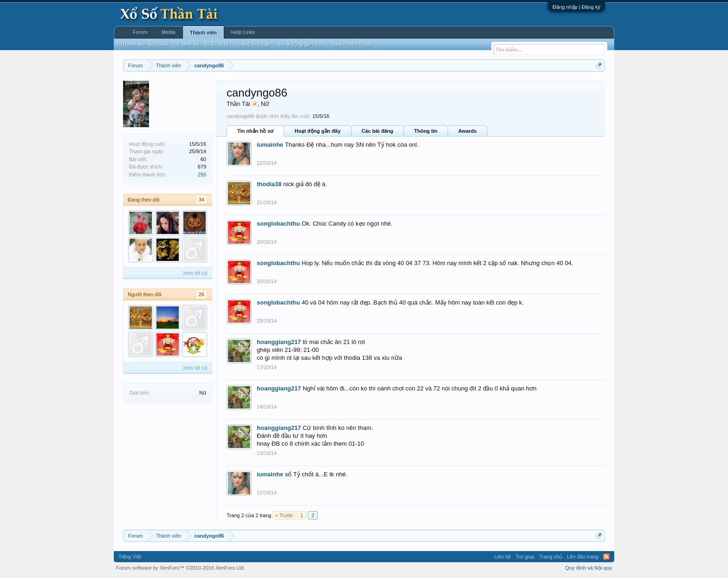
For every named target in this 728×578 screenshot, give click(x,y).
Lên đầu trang (583, 557)
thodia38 (269, 184)
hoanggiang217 (279, 342)
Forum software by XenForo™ (181, 568)
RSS (606, 557)
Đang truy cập (254, 44)
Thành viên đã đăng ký (203, 44)
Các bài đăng (377, 131)
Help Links (243, 32)
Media (169, 32)
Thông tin (426, 131)
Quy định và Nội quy (589, 568)
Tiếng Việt (130, 557)
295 (202, 175)
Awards (468, 131)
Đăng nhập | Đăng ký (576, 7)
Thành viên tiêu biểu (145, 44)
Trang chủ (551, 557)
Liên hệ (502, 557)
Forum (140, 32)
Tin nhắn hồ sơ (255, 131)
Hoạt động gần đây (317, 131)
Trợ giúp (525, 557)
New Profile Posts (352, 44)
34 (201, 200)
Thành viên (203, 32)
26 (201, 294)
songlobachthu (278, 224)
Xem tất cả (195, 273)
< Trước (284, 515)
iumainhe (270, 145)
